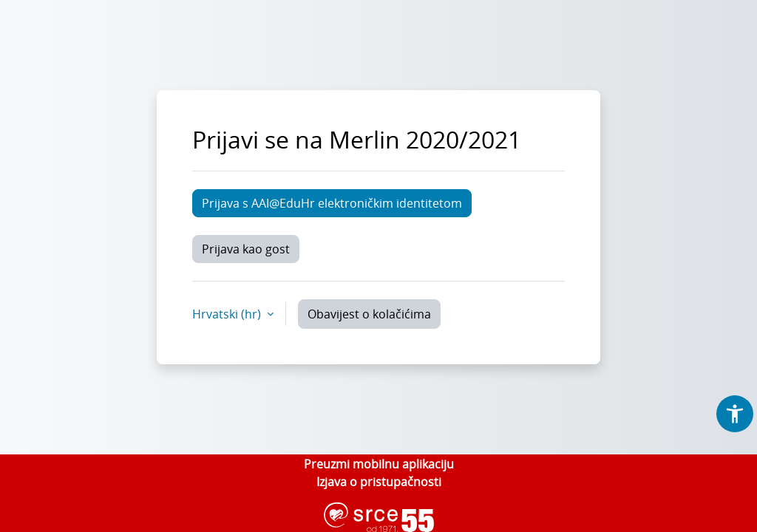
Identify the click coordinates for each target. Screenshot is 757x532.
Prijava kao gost (246, 249)
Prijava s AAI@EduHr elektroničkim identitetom (332, 203)
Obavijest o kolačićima (369, 314)
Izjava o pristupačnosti (379, 482)
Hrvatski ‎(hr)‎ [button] (228, 314)
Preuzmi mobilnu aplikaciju (379, 464)
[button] (735, 414)
